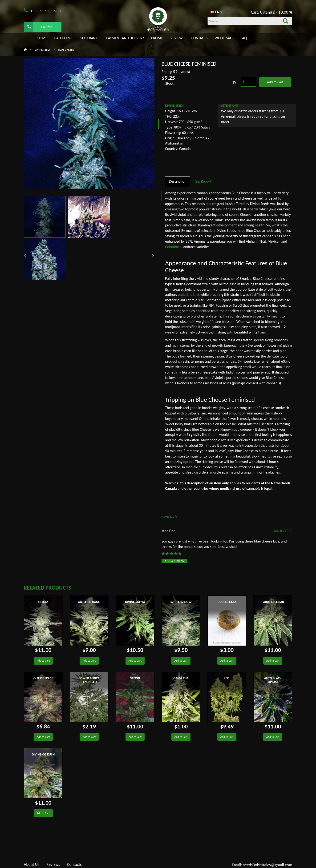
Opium (213, 435)
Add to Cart (275, 82)
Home (42, 38)
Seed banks (90, 38)
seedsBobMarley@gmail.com (268, 865)
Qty (234, 82)
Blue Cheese (66, 50)
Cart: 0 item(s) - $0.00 (271, 12)
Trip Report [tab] (203, 181)
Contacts (200, 38)
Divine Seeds (43, 50)
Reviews (177, 38)
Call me (40, 27)
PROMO (157, 38)
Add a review (175, 561)
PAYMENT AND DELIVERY (125, 38)
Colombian (173, 247)
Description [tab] (178, 181)
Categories (64, 38)
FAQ (244, 38)
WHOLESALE (224, 38)
